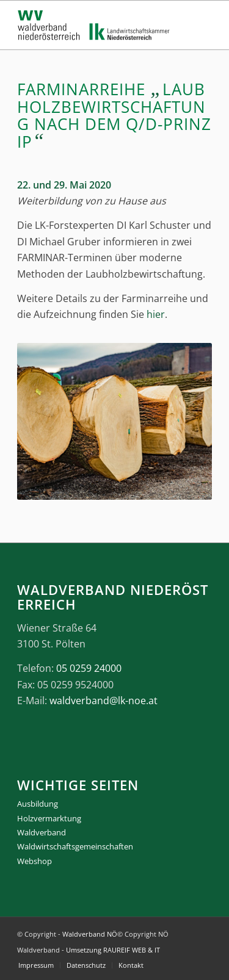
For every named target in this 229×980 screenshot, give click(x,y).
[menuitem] (36, 965)
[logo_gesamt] (95, 25)
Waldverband (42, 832)
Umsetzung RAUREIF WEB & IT (113, 950)
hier (156, 314)
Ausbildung (38, 804)
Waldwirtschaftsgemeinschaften (75, 846)
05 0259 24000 (89, 668)
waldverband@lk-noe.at (104, 701)
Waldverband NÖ (90, 934)
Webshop (35, 861)
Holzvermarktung (49, 818)
